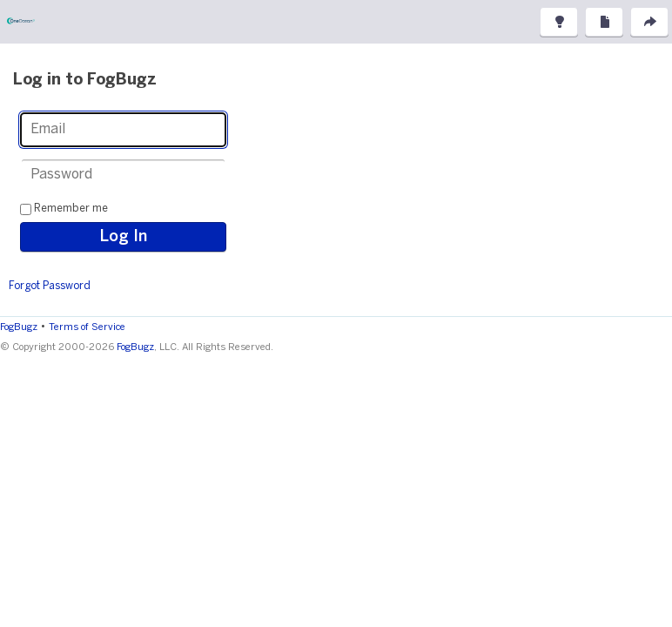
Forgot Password (50, 286)
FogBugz (19, 327)
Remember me (71, 209)
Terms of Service (87, 327)
